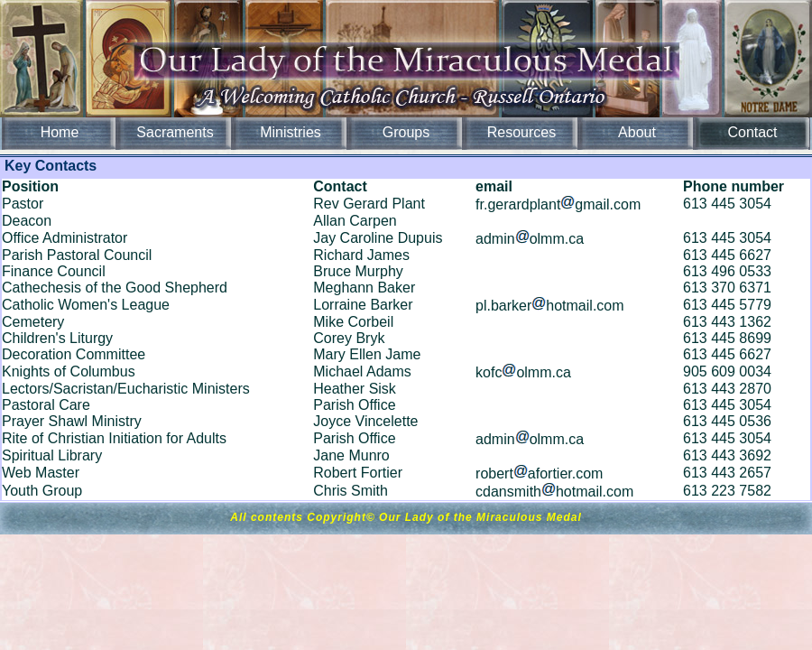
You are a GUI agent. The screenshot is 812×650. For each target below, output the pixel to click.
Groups (406, 132)
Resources (521, 132)
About (637, 132)
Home (60, 132)
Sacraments (175, 132)
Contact (752, 132)
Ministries (291, 132)
